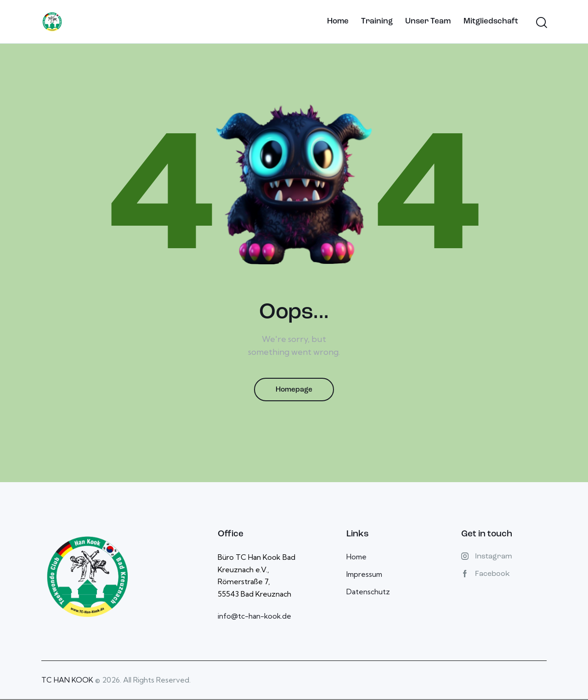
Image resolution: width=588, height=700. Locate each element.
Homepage (294, 390)
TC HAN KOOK (67, 681)
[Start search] (541, 23)
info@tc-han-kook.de (255, 617)
